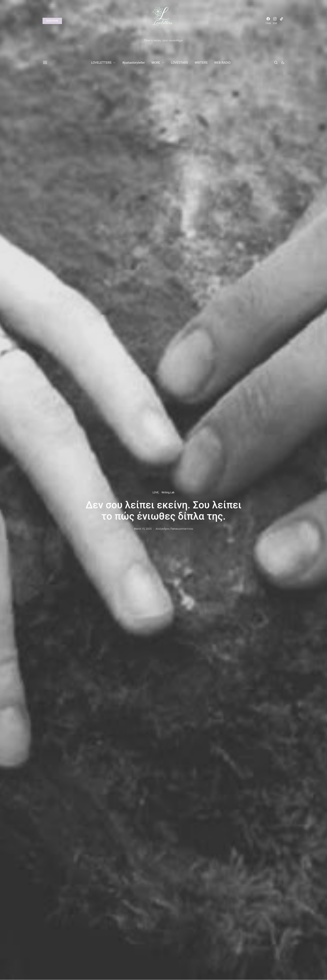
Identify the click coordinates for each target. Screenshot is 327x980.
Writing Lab (168, 493)
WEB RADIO (222, 63)
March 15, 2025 (143, 529)
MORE (156, 63)
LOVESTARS (179, 63)
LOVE (155, 493)
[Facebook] (268, 21)
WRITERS (201, 63)
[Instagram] (275, 21)
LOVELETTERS (101, 63)
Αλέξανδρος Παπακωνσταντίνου (174, 529)
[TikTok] (282, 21)
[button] (283, 63)
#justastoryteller (133, 63)
